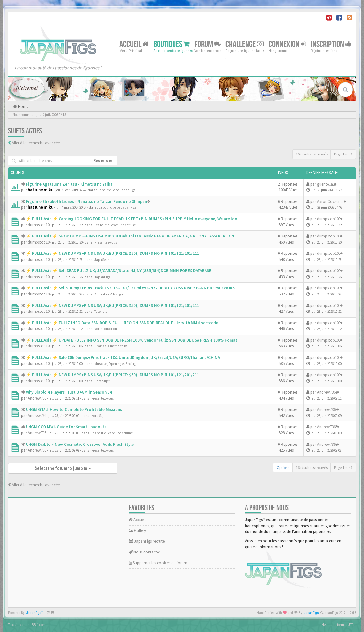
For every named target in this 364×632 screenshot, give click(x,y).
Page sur (343, 154)
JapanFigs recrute (147, 541)
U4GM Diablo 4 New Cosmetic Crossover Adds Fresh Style (80, 444)
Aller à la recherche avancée (36, 143)
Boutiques (171, 44)
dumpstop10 (39, 225)
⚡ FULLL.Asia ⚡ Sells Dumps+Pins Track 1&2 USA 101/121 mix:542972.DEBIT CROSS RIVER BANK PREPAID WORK (130, 288)
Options (283, 467)
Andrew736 (37, 398)
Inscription (331, 44)
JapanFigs (102, 277)
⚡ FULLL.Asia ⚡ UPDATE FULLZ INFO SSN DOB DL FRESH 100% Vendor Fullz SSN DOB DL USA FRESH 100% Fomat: (132, 340)
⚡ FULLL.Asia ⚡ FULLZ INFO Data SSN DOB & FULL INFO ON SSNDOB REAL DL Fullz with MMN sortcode (122, 323)
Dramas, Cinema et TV (111, 346)
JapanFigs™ (35, 613)
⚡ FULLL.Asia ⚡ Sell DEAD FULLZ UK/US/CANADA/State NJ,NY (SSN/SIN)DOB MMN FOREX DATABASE (119, 271)
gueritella (325, 184)
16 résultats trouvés (312, 154)
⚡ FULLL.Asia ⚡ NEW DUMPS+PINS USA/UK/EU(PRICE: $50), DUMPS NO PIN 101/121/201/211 (113, 253)
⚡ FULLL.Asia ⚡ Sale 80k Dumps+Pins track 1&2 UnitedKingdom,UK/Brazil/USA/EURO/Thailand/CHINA (123, 358)
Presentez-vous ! (106, 242)
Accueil (134, 44)
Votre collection (106, 329)
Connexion (287, 44)
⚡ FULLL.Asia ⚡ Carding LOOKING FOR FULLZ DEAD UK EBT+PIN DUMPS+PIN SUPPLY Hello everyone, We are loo (132, 219)
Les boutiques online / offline (115, 225)
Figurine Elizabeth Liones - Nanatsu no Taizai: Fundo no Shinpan (86, 201)
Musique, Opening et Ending (115, 364)
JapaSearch (103, 260)
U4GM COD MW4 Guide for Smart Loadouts (66, 427)
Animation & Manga (109, 294)
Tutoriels (101, 312)
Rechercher (104, 161)
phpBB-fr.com (35, 625)
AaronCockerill (330, 201)
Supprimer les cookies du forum (158, 563)
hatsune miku (40, 190)
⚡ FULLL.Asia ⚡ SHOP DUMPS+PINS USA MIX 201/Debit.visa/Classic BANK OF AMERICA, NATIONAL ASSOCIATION (130, 236)
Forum (207, 44)
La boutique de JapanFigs (117, 190)
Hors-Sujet (102, 381)
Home (23, 107)
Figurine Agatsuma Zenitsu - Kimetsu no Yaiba (69, 184)
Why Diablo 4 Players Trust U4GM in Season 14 (69, 392)
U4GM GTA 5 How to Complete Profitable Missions (74, 409)
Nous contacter (144, 552)
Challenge (245, 44)
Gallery (137, 531)
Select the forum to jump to (63, 468)
